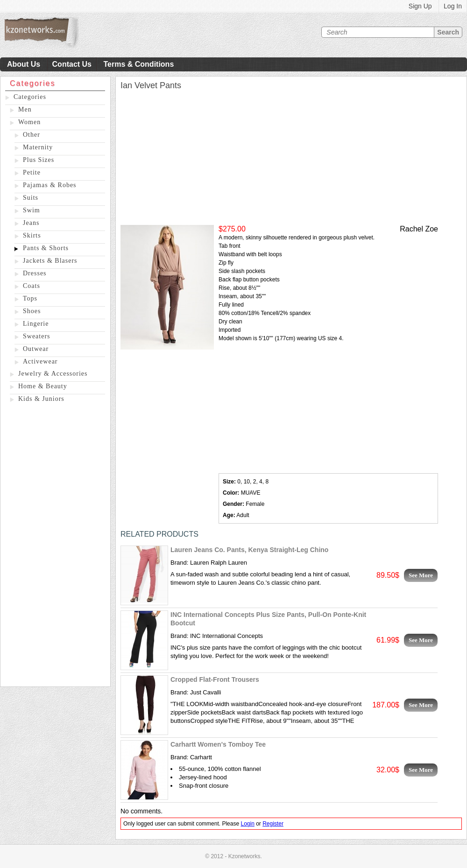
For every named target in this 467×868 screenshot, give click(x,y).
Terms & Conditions (138, 64)
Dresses (35, 273)
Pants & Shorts (46, 248)
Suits (31, 198)
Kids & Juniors (41, 399)
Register (273, 824)
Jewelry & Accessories (53, 374)
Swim (32, 210)
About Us (24, 64)
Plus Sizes (39, 160)
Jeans (31, 223)
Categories (30, 97)
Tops (30, 298)
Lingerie (36, 324)
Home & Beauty (43, 386)
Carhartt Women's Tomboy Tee (218, 744)
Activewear (40, 361)
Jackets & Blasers (50, 261)
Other (32, 135)
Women (29, 122)
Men (25, 109)
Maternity (38, 147)
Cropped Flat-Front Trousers (215, 679)
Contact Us (72, 64)
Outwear (36, 349)
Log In (453, 6)
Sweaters (37, 336)
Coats (32, 286)
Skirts (32, 235)
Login (247, 824)
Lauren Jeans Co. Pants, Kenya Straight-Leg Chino (249, 550)
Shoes (32, 311)
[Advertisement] (55, 546)
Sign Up (420, 6)
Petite (32, 172)
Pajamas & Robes (50, 185)
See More (421, 575)
